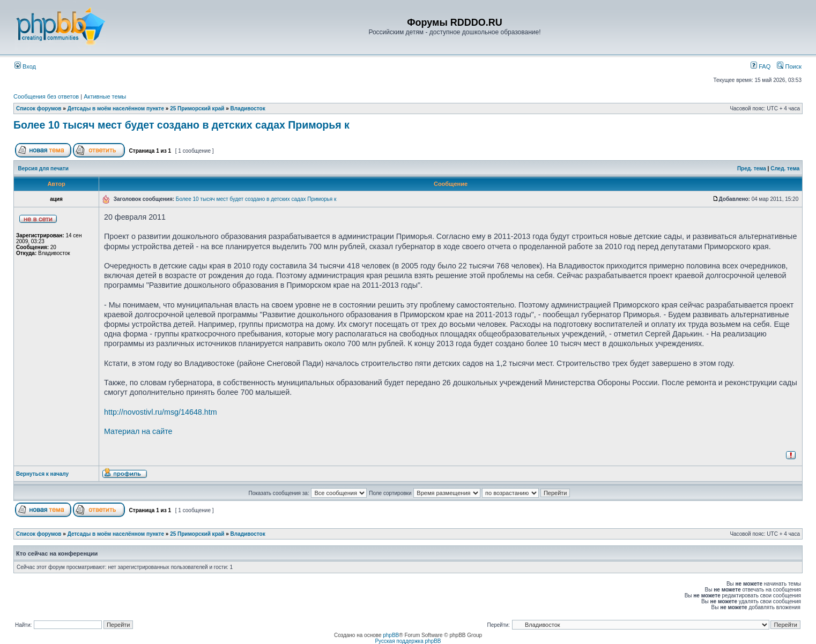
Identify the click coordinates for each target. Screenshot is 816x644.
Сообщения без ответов (46, 96)
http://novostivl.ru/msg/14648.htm (161, 412)
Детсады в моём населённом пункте (116, 108)
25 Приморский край (197, 108)
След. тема (785, 169)
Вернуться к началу (42, 474)
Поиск (789, 66)
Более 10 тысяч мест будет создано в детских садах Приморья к (181, 125)
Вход (25, 66)
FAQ (761, 66)
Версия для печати (43, 169)
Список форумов (39, 108)
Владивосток (248, 108)
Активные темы (105, 96)
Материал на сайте (138, 431)
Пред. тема (752, 169)
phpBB (391, 635)
